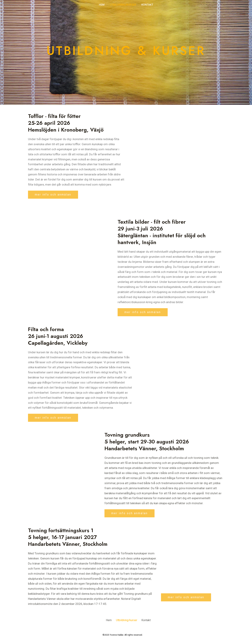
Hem (102, 5)
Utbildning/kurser (123, 5)
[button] (53, 195)
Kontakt (147, 5)
